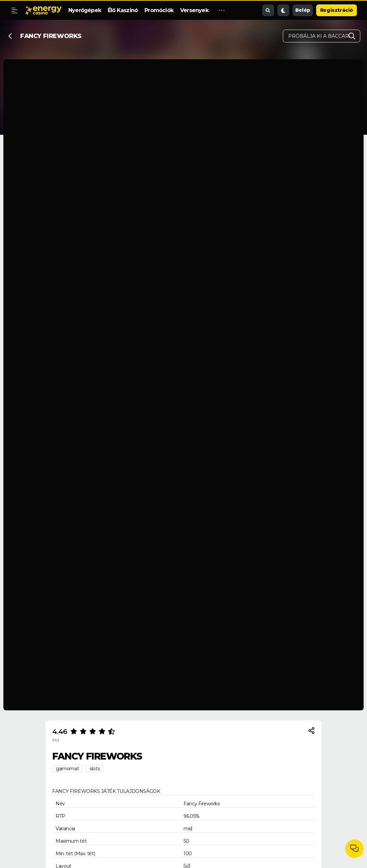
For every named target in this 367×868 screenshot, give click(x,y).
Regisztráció (337, 10)
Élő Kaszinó (123, 10)
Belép (303, 10)
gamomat (67, 769)
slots (95, 769)
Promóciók (159, 10)
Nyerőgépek (85, 10)
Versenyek (194, 10)
